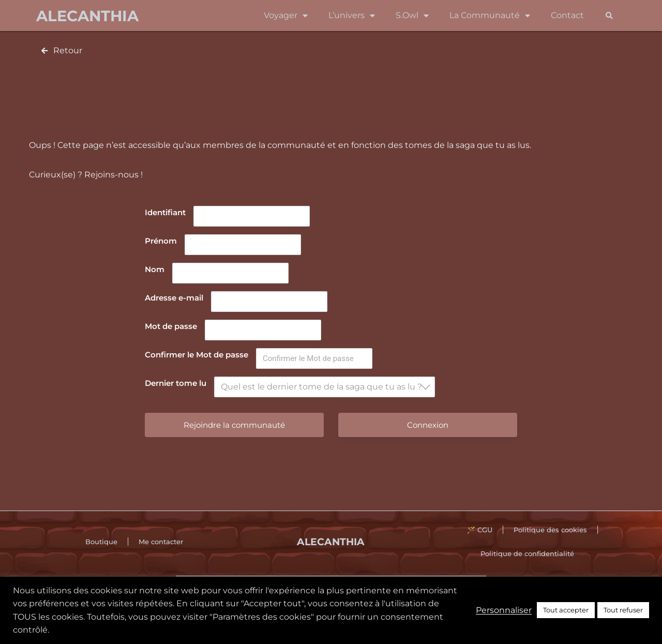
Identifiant (165, 212)
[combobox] (325, 387)
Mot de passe (171, 326)
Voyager (286, 16)
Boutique (101, 542)
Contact (567, 15)
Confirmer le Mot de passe (197, 355)
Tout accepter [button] (566, 610)
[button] (609, 16)
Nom (155, 269)
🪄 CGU (480, 530)
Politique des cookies (550, 530)
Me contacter (161, 542)
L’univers (352, 16)
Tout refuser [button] (623, 610)
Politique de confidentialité (527, 553)
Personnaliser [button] (504, 610)
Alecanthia (87, 16)
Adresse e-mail (174, 298)
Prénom (161, 241)
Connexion (428, 425)
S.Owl (412, 16)
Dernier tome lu (176, 383)
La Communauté (490, 16)
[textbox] (328, 387)
